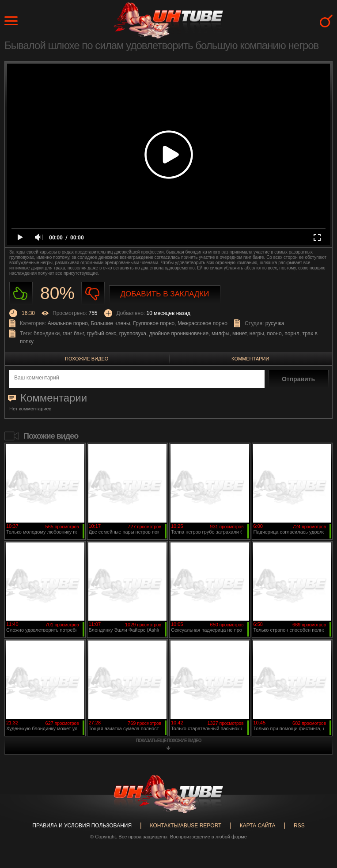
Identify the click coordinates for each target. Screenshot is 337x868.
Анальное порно (68, 323)
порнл (292, 334)
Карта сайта (258, 826)
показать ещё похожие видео (169, 741)
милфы (220, 334)
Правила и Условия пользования (82, 826)
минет (239, 334)
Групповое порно (154, 323)
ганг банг (73, 334)
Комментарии (250, 359)
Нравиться (21, 294)
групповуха (133, 334)
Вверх (317, 816)
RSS (299, 826)
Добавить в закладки (165, 294)
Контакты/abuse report (186, 826)
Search (326, 21)
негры (257, 334)
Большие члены (110, 323)
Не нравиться (93, 294)
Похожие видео (87, 359)
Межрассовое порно (203, 323)
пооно (274, 334)
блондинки (47, 334)
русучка (275, 323)
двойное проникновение (179, 334)
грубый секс (101, 334)
